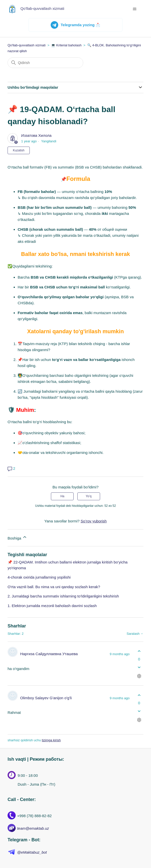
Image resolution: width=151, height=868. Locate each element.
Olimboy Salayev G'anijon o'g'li (46, 698)
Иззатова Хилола (36, 135)
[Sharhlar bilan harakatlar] (139, 676)
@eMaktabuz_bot (32, 852)
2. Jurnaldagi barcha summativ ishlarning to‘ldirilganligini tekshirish (63, 596)
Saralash (135, 634)
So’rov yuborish (94, 521)
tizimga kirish (51, 740)
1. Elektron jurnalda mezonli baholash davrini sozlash (52, 606)
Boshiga (17, 537)
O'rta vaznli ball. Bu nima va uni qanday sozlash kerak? (54, 587)
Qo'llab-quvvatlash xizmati (27, 45)
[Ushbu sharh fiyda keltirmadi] (139, 667)
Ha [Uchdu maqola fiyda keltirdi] (62, 496)
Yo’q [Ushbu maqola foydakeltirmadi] (89, 496)
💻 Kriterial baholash (66, 45)
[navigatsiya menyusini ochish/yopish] (134, 9)
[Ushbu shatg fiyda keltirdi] (139, 651)
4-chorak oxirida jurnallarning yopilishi (39, 577)
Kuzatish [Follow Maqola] (19, 150)
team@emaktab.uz (33, 828)
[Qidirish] (45, 63)
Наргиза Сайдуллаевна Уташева (49, 654)
